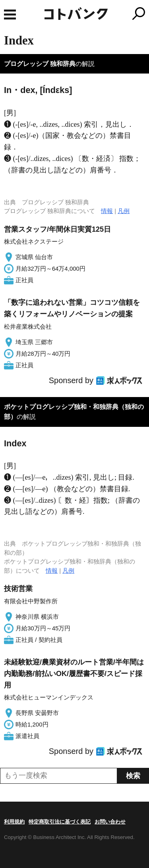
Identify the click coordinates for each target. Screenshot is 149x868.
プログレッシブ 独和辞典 (40, 64)
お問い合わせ (110, 822)
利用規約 (14, 822)
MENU (10, 15)
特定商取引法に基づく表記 (60, 822)
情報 (107, 211)
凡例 (124, 211)
